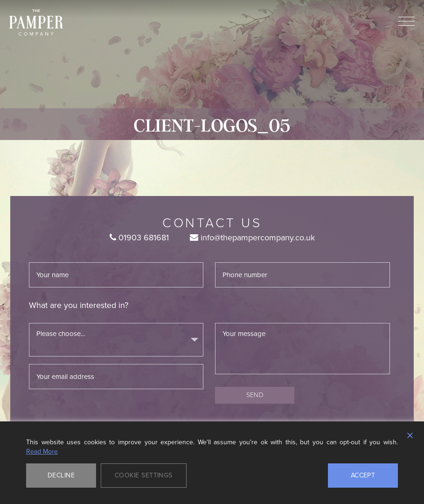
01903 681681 (139, 238)
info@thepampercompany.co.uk (252, 238)
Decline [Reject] (61, 475)
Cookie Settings (144, 475)
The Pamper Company (36, 23)
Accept (363, 475)
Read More (42, 452)
